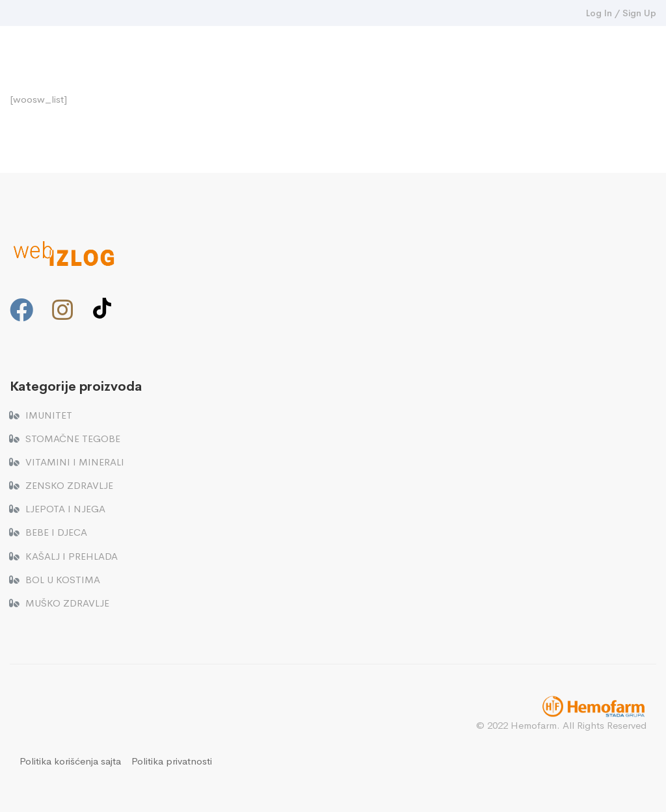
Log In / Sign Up (621, 13)
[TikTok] (102, 308)
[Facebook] (21, 310)
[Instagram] (62, 310)
